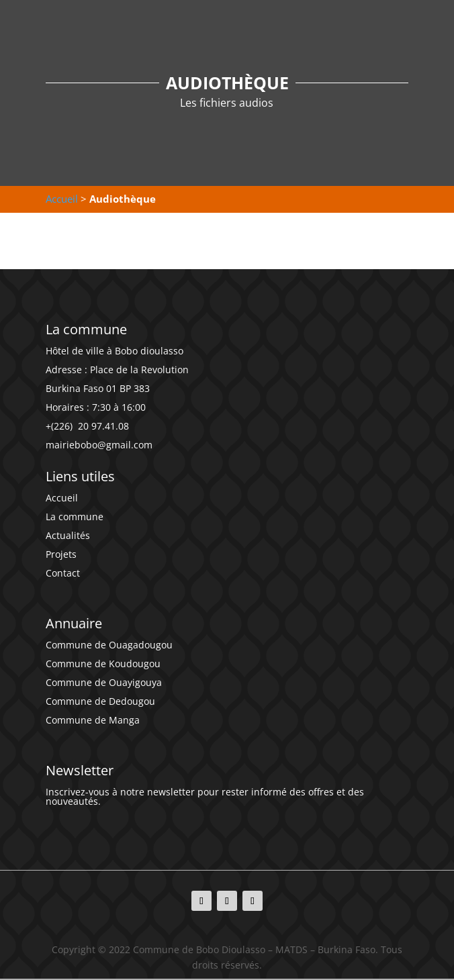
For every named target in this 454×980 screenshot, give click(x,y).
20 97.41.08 (102, 426)
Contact (63, 573)
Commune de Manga (93, 720)
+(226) (60, 426)
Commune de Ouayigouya (104, 682)
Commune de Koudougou (103, 664)
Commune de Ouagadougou (109, 645)
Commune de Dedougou (100, 701)
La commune (75, 517)
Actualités (68, 535)
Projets (61, 554)
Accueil (62, 199)
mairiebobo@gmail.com (99, 445)
